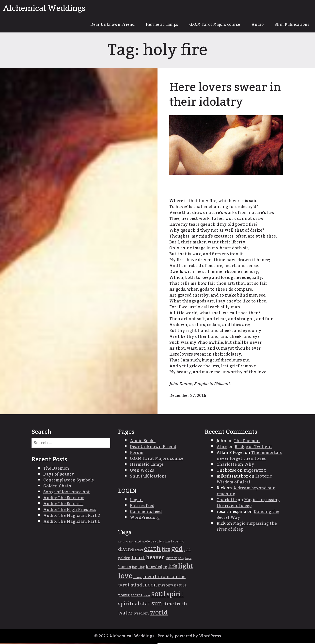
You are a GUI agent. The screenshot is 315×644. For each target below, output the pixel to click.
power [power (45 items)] (124, 596)
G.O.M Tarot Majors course (210, 25)
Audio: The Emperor (64, 499)
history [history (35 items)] (171, 559)
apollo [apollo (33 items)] (146, 543)
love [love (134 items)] (125, 577)
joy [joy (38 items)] (134, 568)
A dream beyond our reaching (246, 492)
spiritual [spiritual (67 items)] (129, 605)
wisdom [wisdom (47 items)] (141, 614)
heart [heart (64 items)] (138, 559)
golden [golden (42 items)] (124, 559)
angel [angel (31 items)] (138, 543)
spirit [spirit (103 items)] (175, 595)
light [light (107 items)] (186, 567)
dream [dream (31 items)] (139, 551)
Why (249, 465)
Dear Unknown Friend (102, 25)
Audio (254, 25)
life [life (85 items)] (173, 567)
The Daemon (247, 442)
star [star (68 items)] (145, 605)
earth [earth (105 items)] (152, 550)
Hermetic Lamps (154, 25)
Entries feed (142, 507)
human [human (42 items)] (125, 568)
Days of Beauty (59, 475)
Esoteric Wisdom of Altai (244, 480)
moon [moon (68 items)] (150, 586)
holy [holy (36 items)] (181, 559)
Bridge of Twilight (253, 448)
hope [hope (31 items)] (188, 559)
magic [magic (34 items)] (138, 578)
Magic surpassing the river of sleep (248, 504)
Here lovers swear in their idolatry (228, 96)
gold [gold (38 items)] (187, 551)
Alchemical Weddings (44, 8)
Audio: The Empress (63, 505)
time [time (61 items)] (168, 605)
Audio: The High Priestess (70, 511)
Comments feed (146, 513)
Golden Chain (57, 487)
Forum (137, 454)
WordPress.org (145, 519)
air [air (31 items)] (120, 543)
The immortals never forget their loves (249, 457)
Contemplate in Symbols (69, 481)
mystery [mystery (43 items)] (165, 586)
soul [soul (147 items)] (158, 595)
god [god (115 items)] (177, 550)
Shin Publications (291, 25)
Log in (136, 501)
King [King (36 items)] (141, 568)
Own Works (142, 471)
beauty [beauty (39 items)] (156, 542)
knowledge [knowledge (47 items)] (156, 568)
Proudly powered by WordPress (189, 637)
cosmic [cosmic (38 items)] (179, 542)
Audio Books (143, 442)
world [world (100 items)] (159, 614)
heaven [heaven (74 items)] (156, 559)
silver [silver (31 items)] (147, 596)
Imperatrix (255, 471)
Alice (222, 448)
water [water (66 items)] (125, 614)
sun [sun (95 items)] (157, 605)
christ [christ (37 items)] (167, 542)
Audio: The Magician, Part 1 (72, 523)
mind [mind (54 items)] (136, 586)
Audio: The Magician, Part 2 (72, 517)
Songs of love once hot (67, 493)
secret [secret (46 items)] (137, 596)
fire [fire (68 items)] (166, 550)
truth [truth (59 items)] (181, 605)
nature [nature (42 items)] (180, 586)
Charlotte (227, 465)
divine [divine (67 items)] (126, 550)
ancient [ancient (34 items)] (128, 543)
